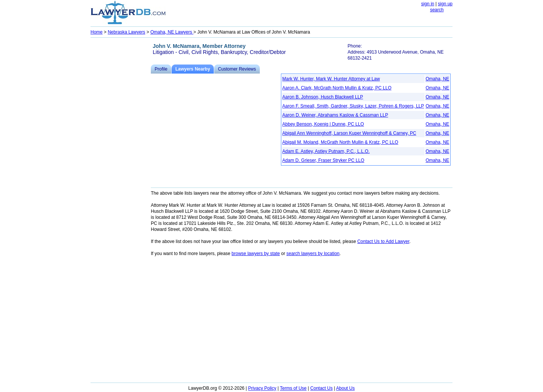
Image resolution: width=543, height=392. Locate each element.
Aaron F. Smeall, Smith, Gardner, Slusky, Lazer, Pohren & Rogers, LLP (353, 106)
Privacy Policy (262, 388)
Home (97, 32)
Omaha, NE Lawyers (172, 32)
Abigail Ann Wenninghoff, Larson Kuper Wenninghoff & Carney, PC (349, 133)
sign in (428, 4)
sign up (445, 4)
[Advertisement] (121, 153)
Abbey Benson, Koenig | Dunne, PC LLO (323, 124)
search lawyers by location (313, 254)
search (437, 10)
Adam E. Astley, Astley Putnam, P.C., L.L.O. (326, 151)
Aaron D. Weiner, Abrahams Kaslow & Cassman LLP (335, 115)
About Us (345, 388)
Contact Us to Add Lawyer (383, 241)
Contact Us (321, 388)
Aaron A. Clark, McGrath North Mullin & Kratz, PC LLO (337, 88)
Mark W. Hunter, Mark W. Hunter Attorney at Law (331, 79)
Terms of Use (293, 388)
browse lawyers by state (256, 254)
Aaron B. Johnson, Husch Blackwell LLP (323, 97)
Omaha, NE (438, 79)
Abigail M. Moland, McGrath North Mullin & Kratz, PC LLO (340, 142)
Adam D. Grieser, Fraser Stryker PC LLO (323, 160)
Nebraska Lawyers (127, 32)
